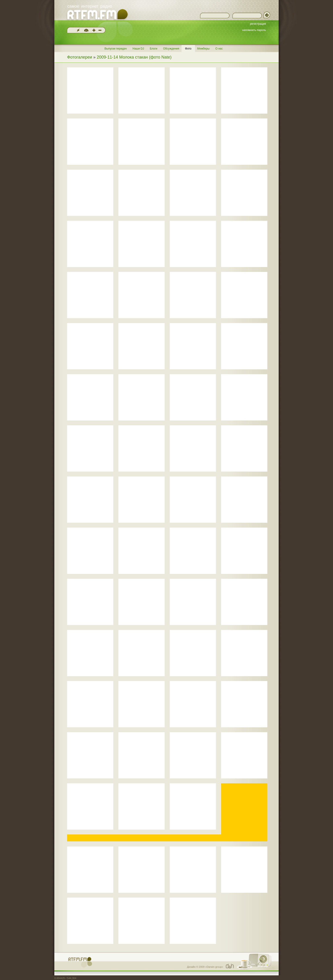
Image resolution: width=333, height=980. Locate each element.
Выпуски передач (116, 49)
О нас (219, 49)
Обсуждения (171, 49)
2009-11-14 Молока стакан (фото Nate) (134, 57)
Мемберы (203, 49)
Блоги (154, 49)
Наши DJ (138, 49)
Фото (188, 49)
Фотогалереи (80, 57)
